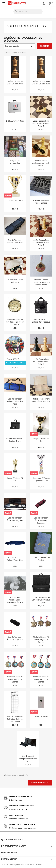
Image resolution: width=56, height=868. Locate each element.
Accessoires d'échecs (26, 26)
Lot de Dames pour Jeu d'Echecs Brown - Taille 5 (41, 243)
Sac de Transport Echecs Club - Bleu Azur (15, 401)
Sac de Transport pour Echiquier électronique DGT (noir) (41, 600)
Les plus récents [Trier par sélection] (19, 47)
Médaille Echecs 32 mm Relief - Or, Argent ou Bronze (15, 322)
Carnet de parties (41, 716)
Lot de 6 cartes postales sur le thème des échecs (15, 600)
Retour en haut (40, 783)
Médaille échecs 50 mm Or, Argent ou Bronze (15, 679)
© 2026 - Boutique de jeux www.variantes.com (22, 864)
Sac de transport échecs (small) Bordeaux (41, 520)
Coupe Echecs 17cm (15, 200)
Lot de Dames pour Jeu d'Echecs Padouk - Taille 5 (41, 124)
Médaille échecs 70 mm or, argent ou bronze (41, 640)
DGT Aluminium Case (15, 121)
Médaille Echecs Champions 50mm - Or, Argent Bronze (41, 282)
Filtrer (44, 46)
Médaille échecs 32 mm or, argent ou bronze (41, 679)
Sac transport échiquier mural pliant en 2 (28, 759)
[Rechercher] (28, 12)
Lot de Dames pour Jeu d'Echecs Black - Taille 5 (41, 362)
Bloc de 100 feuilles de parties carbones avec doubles (15, 719)
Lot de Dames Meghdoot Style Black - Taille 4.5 (41, 163)
